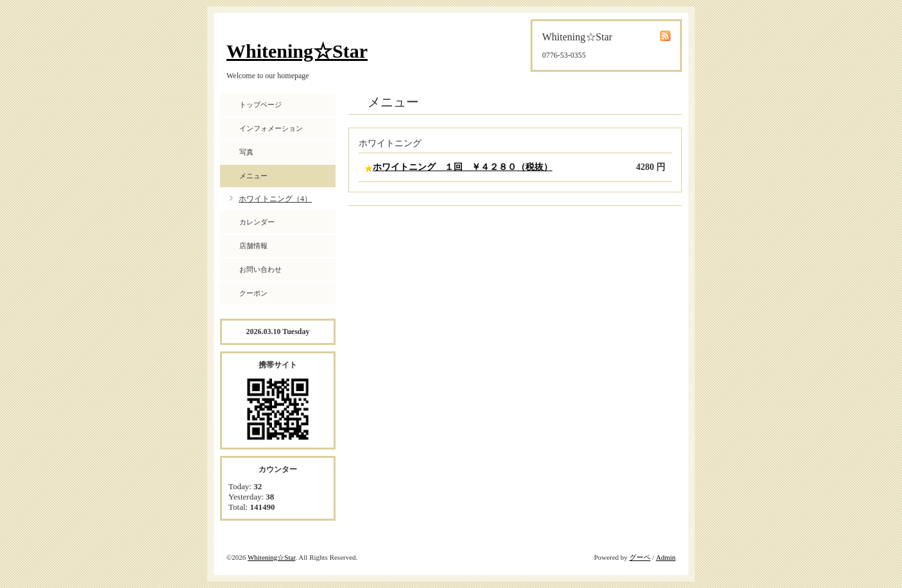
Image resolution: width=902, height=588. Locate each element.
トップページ (260, 105)
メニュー (253, 176)
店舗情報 (253, 246)
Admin (666, 557)
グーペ (640, 557)
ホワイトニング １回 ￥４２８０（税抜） (463, 167)
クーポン (253, 293)
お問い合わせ (260, 269)
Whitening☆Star (297, 51)
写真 (246, 152)
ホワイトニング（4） (275, 199)
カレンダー (257, 222)
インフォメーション (271, 128)
